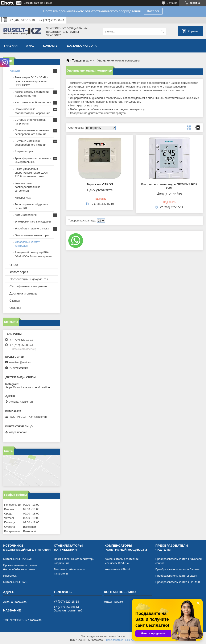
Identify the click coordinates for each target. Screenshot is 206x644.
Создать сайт (32, 3)
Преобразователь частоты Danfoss (177, 569)
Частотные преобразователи (33, 102)
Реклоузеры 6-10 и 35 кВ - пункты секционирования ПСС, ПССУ (31, 81)
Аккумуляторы (24, 151)
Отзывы (15, 308)
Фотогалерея (19, 272)
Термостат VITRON (100, 184)
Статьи (15, 300)
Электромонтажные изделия (33, 222)
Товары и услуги (83, 60)
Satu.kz (121, 636)
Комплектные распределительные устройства (28, 187)
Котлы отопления (26, 215)
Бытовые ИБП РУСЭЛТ (18, 559)
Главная (11, 46)
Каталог (153, 11)
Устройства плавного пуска (32, 228)
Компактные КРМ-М (117, 569)
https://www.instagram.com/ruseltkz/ (28, 387)
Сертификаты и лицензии (28, 286)
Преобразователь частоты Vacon (176, 576)
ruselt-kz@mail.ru (20, 362)
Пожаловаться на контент (121, 640)
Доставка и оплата (82, 46)
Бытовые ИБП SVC (15, 582)
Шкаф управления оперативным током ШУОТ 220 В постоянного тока (32, 173)
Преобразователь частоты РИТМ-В (178, 582)
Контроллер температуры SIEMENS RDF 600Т (169, 186)
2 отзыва (172, 3)
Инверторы (10, 576)
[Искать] (162, 32)
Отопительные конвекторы (32, 235)
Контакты (51, 46)
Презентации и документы (29, 279)
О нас (30, 46)
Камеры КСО (23, 198)
